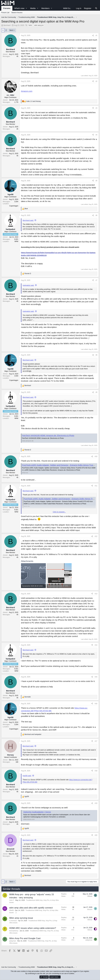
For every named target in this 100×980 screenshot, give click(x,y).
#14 (96, 645)
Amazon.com (27, 91)
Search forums (17, 13)
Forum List (5, 13)
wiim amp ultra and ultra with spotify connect (31, 908)
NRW (16, 241)
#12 (96, 536)
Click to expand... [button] (59, 512)
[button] (26, 8)
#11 (96, 486)
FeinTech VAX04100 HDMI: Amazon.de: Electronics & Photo (48, 435)
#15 (96, 677)
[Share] (93, 36)
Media (33, 8)
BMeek (90, 896)
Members (46, 8)
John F (12, 900)
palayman (13, 941)
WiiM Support (69, 8)
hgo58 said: (27, 776)
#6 (96, 215)
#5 (96, 181)
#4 (96, 135)
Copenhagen (14, 206)
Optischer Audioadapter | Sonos (37, 812)
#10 (96, 456)
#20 (96, 835)
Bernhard (7, 25)
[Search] (96, 8)
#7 (96, 280)
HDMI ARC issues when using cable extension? (33, 928)
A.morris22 (13, 921)
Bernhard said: (28, 220)
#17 (96, 741)
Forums (7, 8)
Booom (90, 909)
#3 (96, 108)
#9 (96, 392)
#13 (96, 594)
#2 (96, 81)
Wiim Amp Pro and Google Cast (25, 938)
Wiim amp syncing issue (21, 918)
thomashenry (14, 931)
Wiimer (90, 920)
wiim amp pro (39, 25)
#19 (96, 803)
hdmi (30, 25)
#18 (96, 771)
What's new (19, 8)
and (34, 101)
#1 (96, 35)
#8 (96, 355)
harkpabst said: (28, 285)
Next (11, 30)
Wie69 (11, 910)
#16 (96, 704)
